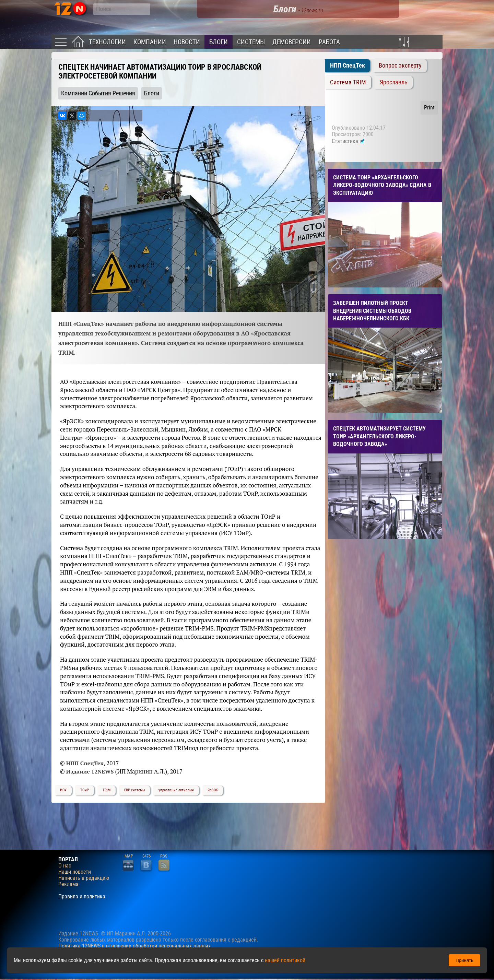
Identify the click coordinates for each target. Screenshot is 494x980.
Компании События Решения (98, 93)
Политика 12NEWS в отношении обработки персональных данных (134, 946)
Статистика (348, 141)
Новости (187, 42)
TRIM (107, 790)
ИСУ (63, 790)
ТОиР (85, 790)
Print (429, 108)
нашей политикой (285, 960)
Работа (329, 42)
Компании (150, 42)
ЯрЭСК (213, 790)
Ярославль (394, 82)
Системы (251, 42)
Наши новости (75, 872)
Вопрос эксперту (400, 66)
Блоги (219, 42)
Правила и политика (82, 897)
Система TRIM (348, 82)
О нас (65, 866)
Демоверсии (292, 42)
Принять (464, 960)
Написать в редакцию (84, 878)
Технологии (107, 42)
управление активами (176, 790)
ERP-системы (134, 790)
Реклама (68, 884)
